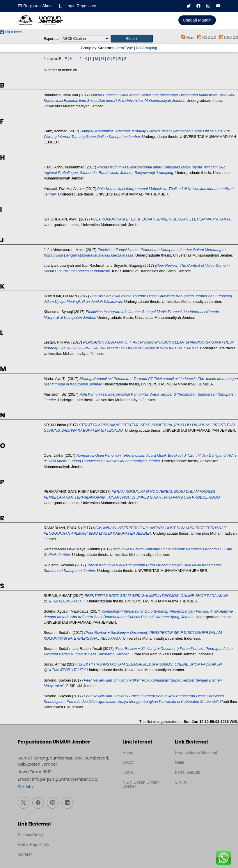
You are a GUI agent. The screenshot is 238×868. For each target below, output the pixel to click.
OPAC (128, 762)
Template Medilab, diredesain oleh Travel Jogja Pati (195, 796)
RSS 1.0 (206, 37)
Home (128, 753)
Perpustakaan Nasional (196, 753)
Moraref (25, 854)
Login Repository (81, 6)
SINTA (181, 782)
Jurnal (128, 772)
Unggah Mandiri (197, 20)
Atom (187, 37)
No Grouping (146, 48)
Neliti (179, 762)
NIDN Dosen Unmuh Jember (141, 784)
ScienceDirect (30, 835)
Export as (51, 39)
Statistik (26, 787)
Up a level (11, 32)
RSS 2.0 (228, 37)
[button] (132, 39)
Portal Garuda (188, 772)
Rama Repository (33, 844)
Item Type (125, 48)
